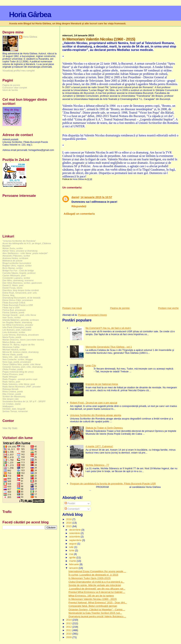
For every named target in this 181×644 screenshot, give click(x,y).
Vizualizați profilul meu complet (19, 71)
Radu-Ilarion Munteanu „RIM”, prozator (22, 386)
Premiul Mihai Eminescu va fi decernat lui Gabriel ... (97, 592)
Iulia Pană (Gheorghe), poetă (17, 327)
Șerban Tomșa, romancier (15, 411)
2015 (69, 526)
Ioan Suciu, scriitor (12, 317)
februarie (74, 564)
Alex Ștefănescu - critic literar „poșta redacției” (25, 253)
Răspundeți (79, 206)
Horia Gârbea (30, 15)
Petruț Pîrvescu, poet (13, 374)
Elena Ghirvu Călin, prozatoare (18, 300)
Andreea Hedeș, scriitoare (15, 258)
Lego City (91, 365)
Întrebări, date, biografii (14, 409)
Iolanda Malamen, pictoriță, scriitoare (21, 320)
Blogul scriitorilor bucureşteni (17, 263)
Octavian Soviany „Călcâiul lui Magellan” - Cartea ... (97, 610)
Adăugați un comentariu (79, 214)
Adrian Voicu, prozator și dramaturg (20, 251)
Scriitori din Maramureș (14, 396)
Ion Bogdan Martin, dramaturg (17, 322)
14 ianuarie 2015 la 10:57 (96, 197)
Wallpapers (8, 406)
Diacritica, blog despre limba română (21, 290)
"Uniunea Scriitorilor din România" (19, 241)
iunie (72, 550)
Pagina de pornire (120, 308)
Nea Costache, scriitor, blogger (18, 359)
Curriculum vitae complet (15, 87)
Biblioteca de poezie (12, 261)
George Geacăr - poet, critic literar (19, 315)
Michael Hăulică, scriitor (14, 349)
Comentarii (72, 509)
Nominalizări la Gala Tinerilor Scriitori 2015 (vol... (95, 613)
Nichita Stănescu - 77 (97, 465)
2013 (69, 623)
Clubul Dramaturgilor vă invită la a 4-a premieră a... (96, 582)
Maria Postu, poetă (12, 337)
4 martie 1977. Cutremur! (99, 446)
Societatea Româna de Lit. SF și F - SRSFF (24, 401)
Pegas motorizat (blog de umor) (18, 372)
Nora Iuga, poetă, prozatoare (17, 362)
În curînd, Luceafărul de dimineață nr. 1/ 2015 (93, 575)
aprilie (73, 557)
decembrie (75, 530)
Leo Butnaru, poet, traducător (17, 330)
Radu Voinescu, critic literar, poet (19, 384)
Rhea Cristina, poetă (13, 391)
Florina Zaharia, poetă (13, 312)
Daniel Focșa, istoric (13, 288)
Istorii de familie (10, 90)
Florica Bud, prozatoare (14, 310)
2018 (69, 519)
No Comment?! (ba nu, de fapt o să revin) (108, 328)
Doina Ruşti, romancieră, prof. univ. (20, 293)
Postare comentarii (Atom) (92, 315)
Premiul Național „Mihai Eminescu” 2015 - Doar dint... (98, 602)
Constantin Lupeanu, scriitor (16, 278)
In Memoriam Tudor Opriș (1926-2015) (90, 578)
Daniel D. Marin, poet (13, 285)
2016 (69, 523)
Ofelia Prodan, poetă (13, 369)
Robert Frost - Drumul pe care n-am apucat (94, 403)
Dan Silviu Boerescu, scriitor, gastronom (22, 283)
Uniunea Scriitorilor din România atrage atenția (96, 415)
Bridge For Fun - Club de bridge (18, 270)
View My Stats (10, 428)
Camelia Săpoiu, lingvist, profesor (19, 273)
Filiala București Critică (14, 303)
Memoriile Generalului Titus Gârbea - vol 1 (109, 347)
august (73, 544)
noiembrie (75, 533)
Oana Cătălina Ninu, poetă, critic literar (22, 364)
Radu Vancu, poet (11, 382)
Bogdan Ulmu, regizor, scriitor (17, 265)
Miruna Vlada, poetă (12, 354)
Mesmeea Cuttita (11, 347)
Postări (70, 503)
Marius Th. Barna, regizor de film (19, 345)
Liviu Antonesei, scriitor (14, 332)
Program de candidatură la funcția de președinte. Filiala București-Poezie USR (113, 484)
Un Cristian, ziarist (11, 404)
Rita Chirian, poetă (12, 394)
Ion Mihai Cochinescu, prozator (18, 325)
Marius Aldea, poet (12, 342)
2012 (69, 627)
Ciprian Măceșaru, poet (14, 275)
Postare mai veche (168, 308)
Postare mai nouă (72, 308)
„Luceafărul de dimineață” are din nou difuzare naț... (97, 589)
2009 (69, 637)
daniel (75, 197)
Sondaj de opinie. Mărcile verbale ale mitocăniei (95, 585)
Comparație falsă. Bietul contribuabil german (93, 606)
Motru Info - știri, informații (15, 357)
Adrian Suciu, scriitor (13, 248)
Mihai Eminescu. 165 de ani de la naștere (91, 596)
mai (72, 554)
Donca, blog (8, 295)
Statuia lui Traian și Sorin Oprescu (104, 428)
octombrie (75, 537)
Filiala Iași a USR (11, 307)
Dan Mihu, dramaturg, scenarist (18, 280)
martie (73, 561)
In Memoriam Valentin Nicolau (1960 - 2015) (93, 599)
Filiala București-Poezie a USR (18, 305)
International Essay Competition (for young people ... (97, 571)
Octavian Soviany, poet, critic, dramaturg (22, 367)
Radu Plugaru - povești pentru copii (20, 379)
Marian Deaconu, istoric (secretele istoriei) (23, 340)
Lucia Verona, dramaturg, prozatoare (21, 335)
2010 (69, 634)
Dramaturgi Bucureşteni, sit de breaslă (21, 298)
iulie (72, 547)
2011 (69, 630)
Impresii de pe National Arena (102, 384)
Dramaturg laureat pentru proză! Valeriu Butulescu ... (97, 616)
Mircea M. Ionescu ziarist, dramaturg (21, 352)
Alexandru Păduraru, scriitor (16, 256)
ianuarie (74, 568)
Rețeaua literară (10, 389)
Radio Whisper (10, 377)
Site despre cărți (11, 399)
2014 (69, 620)
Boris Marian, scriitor (13, 268)
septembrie (76, 540)
